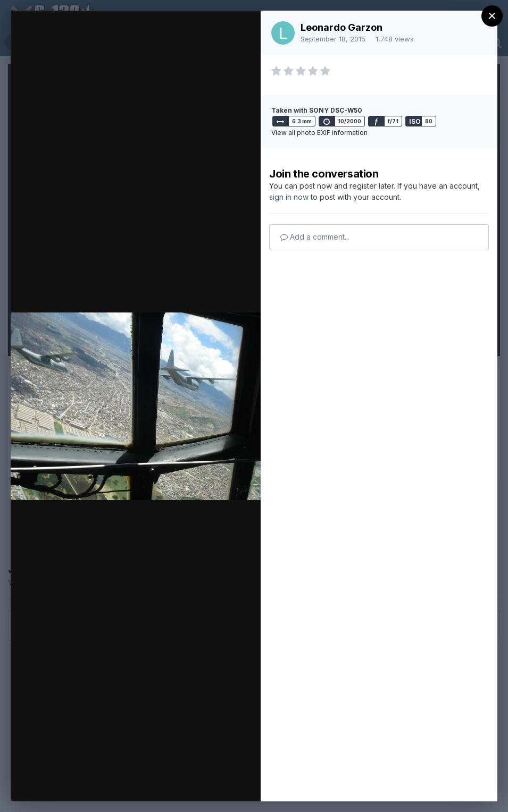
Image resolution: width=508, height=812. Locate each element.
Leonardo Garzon (342, 27)
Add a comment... (315, 237)
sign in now (289, 197)
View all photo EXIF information (319, 133)
